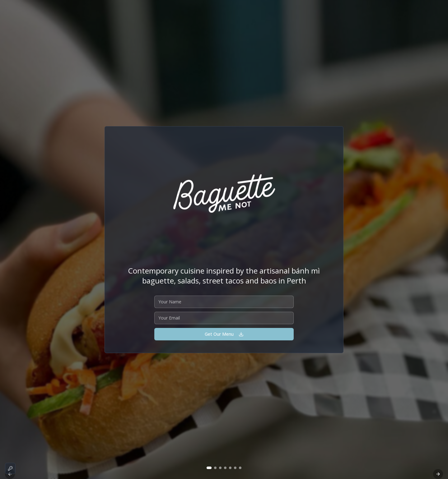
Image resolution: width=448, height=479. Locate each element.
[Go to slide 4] (225, 468)
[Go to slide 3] (220, 468)
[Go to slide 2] (215, 468)
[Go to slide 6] (235, 468)
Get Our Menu (224, 334)
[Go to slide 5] (230, 468)
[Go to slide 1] (209, 468)
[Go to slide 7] (240, 468)
